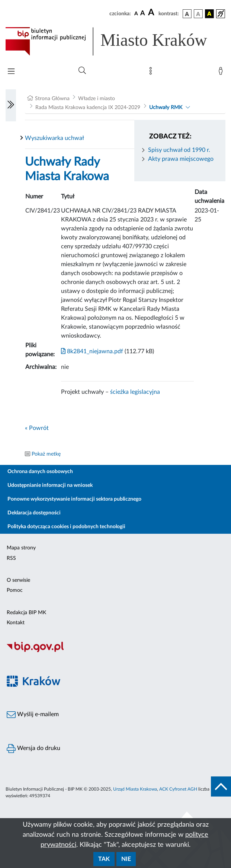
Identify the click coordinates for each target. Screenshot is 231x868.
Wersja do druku (33, 749)
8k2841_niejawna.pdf (92, 351)
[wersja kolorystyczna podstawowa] (187, 14)
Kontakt (16, 623)
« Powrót (37, 428)
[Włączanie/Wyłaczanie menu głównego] (11, 72)
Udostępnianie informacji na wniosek (50, 485)
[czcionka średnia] (143, 14)
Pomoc (15, 590)
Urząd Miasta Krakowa (135, 789)
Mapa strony (21, 548)
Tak (104, 859)
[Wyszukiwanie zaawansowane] (82, 71)
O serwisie (18, 580)
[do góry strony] (221, 786)
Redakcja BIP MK (26, 613)
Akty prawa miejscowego (181, 159)
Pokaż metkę (46, 454)
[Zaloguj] (222, 73)
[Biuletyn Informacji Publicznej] (115, 651)
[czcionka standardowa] (136, 13)
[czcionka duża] (152, 13)
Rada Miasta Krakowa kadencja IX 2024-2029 (88, 108)
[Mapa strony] (152, 73)
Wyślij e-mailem (33, 715)
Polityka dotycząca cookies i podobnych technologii (66, 527)
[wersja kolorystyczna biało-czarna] (198, 14)
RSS (11, 558)
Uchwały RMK (166, 108)
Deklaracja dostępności (34, 513)
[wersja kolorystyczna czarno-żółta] (209, 14)
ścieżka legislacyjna (135, 392)
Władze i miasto (97, 99)
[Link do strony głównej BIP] (115, 41)
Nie (126, 859)
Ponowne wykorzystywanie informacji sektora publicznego (74, 499)
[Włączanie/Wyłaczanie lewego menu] (11, 105)
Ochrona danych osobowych (40, 472)
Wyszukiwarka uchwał (54, 138)
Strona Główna (52, 99)
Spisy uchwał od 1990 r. (179, 150)
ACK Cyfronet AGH (178, 789)
